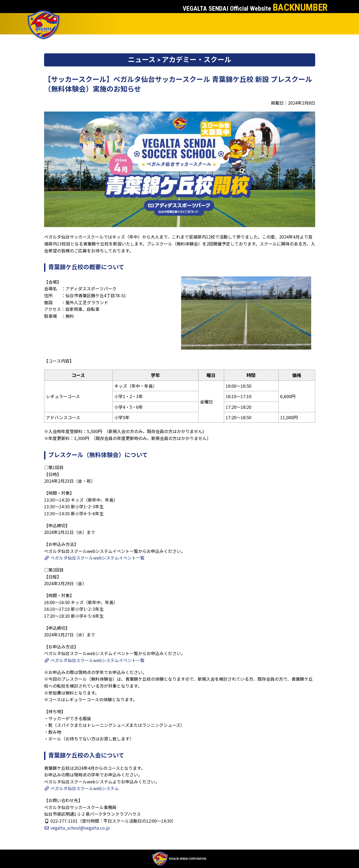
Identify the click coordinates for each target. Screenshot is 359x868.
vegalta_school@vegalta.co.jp (77, 828)
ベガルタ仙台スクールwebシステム (81, 788)
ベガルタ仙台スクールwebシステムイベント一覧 (94, 558)
